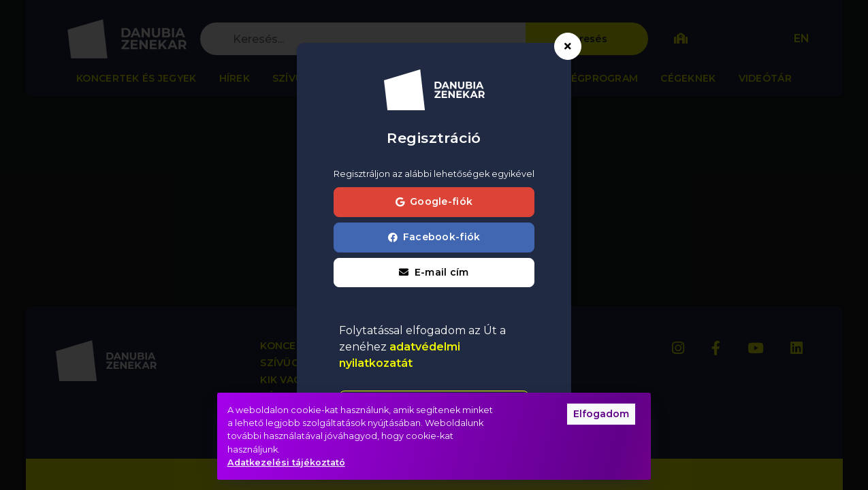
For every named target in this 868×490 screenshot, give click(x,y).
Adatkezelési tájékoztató (286, 462)
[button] (434, 273)
